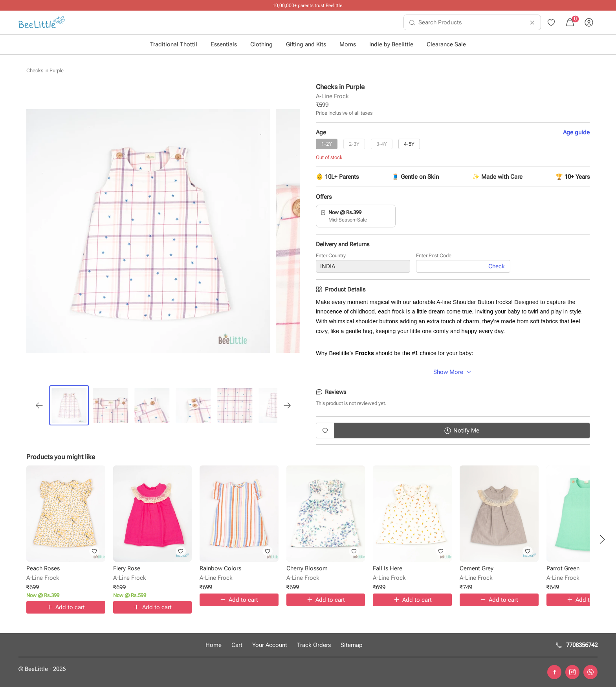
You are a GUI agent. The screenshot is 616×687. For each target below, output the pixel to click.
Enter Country (331, 256)
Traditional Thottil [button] (174, 44)
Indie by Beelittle (391, 44)
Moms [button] (348, 44)
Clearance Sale (446, 44)
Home (214, 645)
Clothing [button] (261, 44)
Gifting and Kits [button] (306, 44)
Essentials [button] (224, 44)
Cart (237, 645)
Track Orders (314, 645)
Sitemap (352, 645)
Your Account (270, 645)
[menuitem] (42, 22)
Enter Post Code (434, 256)
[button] (602, 539)
